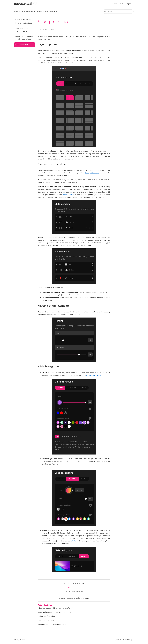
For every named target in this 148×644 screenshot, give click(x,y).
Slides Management (51, 12)
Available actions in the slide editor (23, 30)
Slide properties (22, 45)
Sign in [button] (129, 4)
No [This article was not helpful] (79, 588)
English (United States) (124, 640)
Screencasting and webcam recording (53, 624)
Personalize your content (34, 12)
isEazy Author (19, 12)
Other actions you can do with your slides (24, 38)
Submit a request (118, 4)
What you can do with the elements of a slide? (57, 608)
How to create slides (24, 23)
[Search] (118, 12)
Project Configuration (46, 616)
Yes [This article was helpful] (69, 588)
